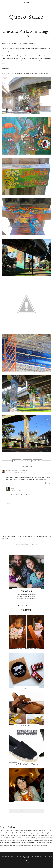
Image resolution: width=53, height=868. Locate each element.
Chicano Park (21, 44)
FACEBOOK (27, 461)
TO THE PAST (34, 545)
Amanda (14, 488)
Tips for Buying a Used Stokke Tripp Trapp (26, 649)
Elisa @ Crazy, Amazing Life (17, 471)
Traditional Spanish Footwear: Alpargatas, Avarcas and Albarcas (26, 764)
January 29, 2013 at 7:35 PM (20, 490)
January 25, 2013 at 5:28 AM (16, 473)
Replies (11, 485)
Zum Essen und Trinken (26, 802)
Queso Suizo (26, 17)
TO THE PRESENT (21, 545)
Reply (48, 483)
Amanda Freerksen (16, 857)
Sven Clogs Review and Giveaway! (26, 725)
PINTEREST (37, 461)
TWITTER (17, 461)
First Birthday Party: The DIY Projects (26, 688)
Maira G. (27, 863)
